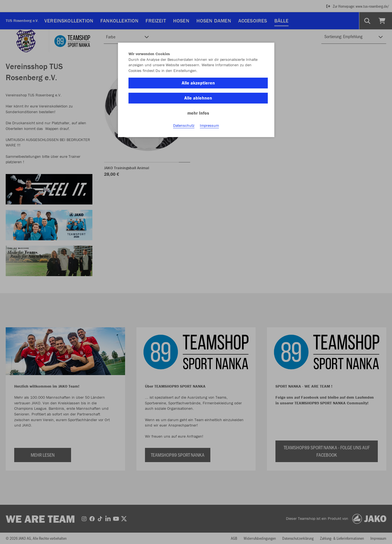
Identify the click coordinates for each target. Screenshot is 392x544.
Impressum (209, 125)
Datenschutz (184, 125)
